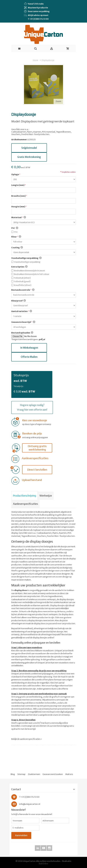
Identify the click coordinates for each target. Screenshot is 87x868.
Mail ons (69, 774)
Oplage (15, 174)
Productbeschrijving (25, 496)
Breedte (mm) (18, 196)
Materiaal (19, 217)
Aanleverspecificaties (25, 504)
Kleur (16, 237)
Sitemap (21, 774)
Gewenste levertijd (23, 322)
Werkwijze (46, 496)
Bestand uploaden (22, 333)
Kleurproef (19, 301)
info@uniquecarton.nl (30, 804)
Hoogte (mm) (18, 207)
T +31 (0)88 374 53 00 (38, 19)
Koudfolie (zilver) (23, 285)
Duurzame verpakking (37, 11)
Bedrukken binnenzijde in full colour (32, 274)
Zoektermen (34, 774)
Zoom (58, 101)
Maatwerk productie (36, 8)
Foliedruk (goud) (22, 281)
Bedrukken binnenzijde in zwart (29, 271)
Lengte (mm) (18, 185)
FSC (15, 228)
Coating (17, 247)
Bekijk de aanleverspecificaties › (27, 739)
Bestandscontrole (23, 290)
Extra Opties (19, 267)
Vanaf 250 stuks (34, 4)
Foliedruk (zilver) (22, 278)
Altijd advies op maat (36, 15)
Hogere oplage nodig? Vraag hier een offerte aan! (32, 407)
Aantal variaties (22, 311)
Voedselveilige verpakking (26, 258)
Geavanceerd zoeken (53, 774)
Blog (13, 774)
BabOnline (43, 864)
